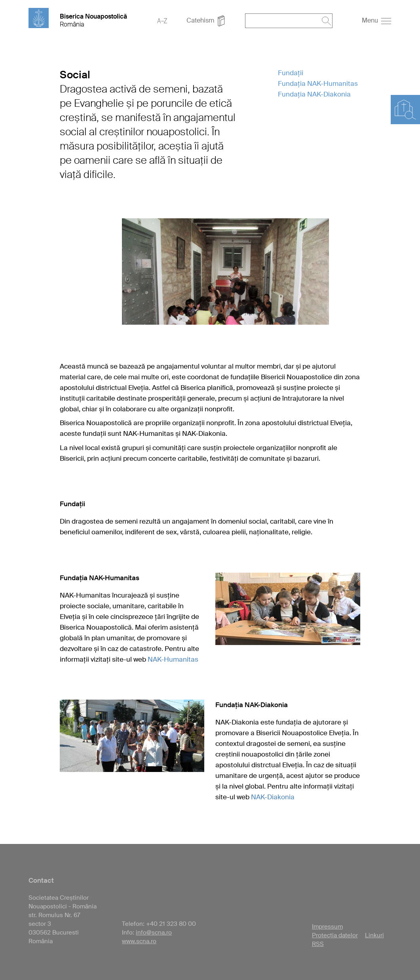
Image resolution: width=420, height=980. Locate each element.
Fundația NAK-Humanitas (318, 83)
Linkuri (374, 935)
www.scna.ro (139, 941)
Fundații (291, 73)
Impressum (327, 927)
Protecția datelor (335, 935)
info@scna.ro (154, 933)
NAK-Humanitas (173, 659)
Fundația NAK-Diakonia (314, 94)
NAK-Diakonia (273, 797)
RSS (318, 944)
